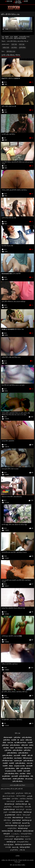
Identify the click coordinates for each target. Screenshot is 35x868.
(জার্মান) (31, 745)
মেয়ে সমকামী (17, 756)
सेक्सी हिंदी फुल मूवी (11, 842)
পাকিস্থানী (24, 756)
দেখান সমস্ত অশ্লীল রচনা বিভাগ (18, 785)
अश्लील (27, 801)
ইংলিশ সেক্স (28, 793)
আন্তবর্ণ (12, 748)
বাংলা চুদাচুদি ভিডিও (26, 834)
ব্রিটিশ (18, 769)
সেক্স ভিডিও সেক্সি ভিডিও (26, 799)
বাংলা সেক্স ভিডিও (10, 836)
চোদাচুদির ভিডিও (12, 828)
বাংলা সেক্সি (28, 807)
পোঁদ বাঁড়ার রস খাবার (7, 761)
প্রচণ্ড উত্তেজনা (19, 748)
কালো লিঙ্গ (28, 839)
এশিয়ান (29, 774)
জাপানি (26, 1)
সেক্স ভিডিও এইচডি (10, 793)
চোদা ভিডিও (15, 799)
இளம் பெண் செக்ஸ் (9, 796)
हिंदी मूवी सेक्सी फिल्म (19, 839)
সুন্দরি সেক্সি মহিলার (27, 738)
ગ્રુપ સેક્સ (29, 810)
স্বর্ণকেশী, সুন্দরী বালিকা (18, 779)
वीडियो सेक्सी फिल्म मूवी (18, 818)
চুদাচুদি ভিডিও (8, 807)
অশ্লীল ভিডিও (7, 820)
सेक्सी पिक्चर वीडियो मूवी (21, 804)
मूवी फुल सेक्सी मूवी (16, 820)
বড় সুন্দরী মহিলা (6, 776)
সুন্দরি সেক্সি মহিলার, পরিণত (11, 774)
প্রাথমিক (18, 856)
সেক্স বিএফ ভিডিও (21, 796)
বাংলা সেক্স (9, 1)
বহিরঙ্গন (11, 766)
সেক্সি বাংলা (28, 818)
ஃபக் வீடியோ (15, 834)
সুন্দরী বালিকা (22, 48)
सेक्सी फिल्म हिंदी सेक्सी (28, 831)
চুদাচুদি (5, 812)
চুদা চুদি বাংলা (20, 793)
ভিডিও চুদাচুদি (26, 815)
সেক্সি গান (19, 815)
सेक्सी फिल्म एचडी (17, 823)
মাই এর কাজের (29, 779)
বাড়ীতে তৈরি (6, 48)
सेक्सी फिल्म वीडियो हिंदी (7, 831)
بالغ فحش (30, 796)
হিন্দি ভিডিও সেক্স (11, 52)
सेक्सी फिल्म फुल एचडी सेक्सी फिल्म (23, 845)
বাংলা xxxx (8, 818)
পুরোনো (22, 740)
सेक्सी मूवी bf (7, 834)
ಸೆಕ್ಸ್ (29, 804)
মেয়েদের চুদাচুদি (8, 839)
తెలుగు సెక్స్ (15, 847)
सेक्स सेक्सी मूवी (18, 831)
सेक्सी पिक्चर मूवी (27, 812)
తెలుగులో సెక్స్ (26, 823)
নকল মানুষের (18, 3)
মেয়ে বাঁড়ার (18, 1)
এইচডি (4, 743)
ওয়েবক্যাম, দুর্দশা (18, 761)
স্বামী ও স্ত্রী (30, 756)
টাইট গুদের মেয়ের (27, 758)
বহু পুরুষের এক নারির (19, 766)
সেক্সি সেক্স (22, 850)
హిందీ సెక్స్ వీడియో (9, 845)
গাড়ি (32, 776)
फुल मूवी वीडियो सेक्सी (10, 815)
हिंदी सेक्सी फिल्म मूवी (9, 804)
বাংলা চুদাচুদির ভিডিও (23, 842)
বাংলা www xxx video (15, 812)
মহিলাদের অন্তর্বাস (8, 738)
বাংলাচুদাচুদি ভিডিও (18, 807)
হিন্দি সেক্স (17, 733)
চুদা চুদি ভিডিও (14, 850)
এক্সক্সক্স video (6, 799)
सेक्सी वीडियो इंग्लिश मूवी (9, 810)
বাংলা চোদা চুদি (11, 801)
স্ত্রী (18, 740)
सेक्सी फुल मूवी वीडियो (25, 847)
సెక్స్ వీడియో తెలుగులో (24, 826)
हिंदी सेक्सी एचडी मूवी (23, 828)
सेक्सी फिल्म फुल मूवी (27, 820)
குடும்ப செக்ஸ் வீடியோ (23, 836)
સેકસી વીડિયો (20, 801)
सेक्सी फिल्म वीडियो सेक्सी (11, 826)
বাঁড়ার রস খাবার (28, 748)
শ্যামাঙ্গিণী (14, 740)
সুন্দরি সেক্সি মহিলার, (15, 745)
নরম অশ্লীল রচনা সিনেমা (20, 743)
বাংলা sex (8, 847)
